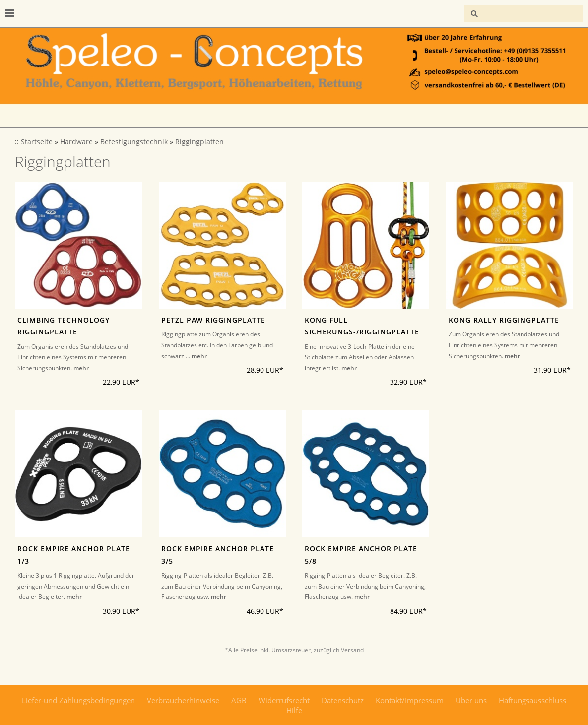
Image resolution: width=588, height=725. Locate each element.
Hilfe (294, 710)
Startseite (37, 142)
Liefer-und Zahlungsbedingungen (78, 700)
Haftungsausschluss (532, 700)
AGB (239, 700)
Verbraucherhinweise (183, 700)
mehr (81, 368)
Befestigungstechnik (134, 142)
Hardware (76, 142)
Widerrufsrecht (284, 700)
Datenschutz (343, 700)
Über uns (471, 700)
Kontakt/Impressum (410, 700)
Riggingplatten (199, 142)
